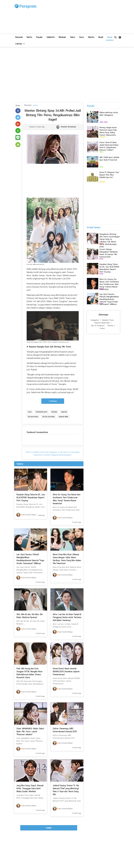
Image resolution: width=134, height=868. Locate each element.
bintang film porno (41, 412)
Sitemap (110, 325)
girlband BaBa (63, 416)
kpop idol (64, 412)
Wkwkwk (62, 37)
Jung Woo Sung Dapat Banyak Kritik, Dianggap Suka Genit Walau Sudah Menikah (30, 788)
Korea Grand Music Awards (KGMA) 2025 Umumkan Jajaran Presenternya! (66, 671)
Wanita (91, 37)
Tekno (72, 37)
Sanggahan (95, 320)
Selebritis (50, 37)
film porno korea (33, 416)
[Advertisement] (81, 18)
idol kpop (54, 412)
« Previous (53, 401)
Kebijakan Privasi (108, 320)
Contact (102, 328)
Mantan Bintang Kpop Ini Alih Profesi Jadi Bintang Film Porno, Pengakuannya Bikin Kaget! (53, 115)
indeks (49, 828)
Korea (110, 37)
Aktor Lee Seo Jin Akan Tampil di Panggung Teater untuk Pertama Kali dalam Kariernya (67, 617)
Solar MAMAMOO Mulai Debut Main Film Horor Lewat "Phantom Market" (30, 731)
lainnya (20, 44)
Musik (101, 37)
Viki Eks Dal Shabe (48, 416)
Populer (39, 37)
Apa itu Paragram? (98, 325)
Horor (82, 37)
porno (30, 412)
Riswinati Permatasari (68, 127)
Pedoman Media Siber (102, 323)
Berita (29, 37)
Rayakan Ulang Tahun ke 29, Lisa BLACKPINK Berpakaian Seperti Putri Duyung (31, 497)
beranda (19, 37)
